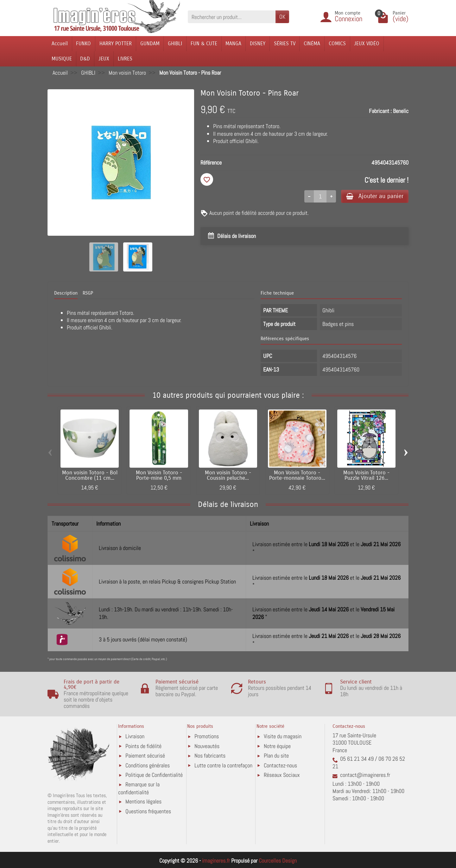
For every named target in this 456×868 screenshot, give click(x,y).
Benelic (401, 111)
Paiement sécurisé (145, 756)
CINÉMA (312, 44)
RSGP (88, 293)
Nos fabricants (210, 756)
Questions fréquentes (148, 811)
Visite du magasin (283, 736)
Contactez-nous (280, 765)
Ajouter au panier (375, 196)
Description (66, 293)
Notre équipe (277, 746)
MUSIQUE (62, 59)
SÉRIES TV (285, 44)
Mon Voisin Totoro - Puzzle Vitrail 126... (366, 475)
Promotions (207, 736)
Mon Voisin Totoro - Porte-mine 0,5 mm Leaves (159, 478)
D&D (85, 59)
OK (282, 17)
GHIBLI (175, 44)
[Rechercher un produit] (232, 17)
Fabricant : (380, 111)
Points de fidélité (143, 746)
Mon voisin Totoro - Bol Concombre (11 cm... (90, 475)
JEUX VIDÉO (367, 44)
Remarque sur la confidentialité (139, 788)
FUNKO (83, 44)
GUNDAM (150, 44)
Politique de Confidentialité (154, 775)
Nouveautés (207, 746)
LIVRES (125, 59)
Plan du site (276, 756)
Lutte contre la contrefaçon (223, 765)
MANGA (233, 44)
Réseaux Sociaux (282, 775)
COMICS (337, 44)
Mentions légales (143, 801)
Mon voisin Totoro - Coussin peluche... (228, 475)
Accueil (60, 44)
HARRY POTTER (116, 44)
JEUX (104, 59)
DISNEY (258, 44)
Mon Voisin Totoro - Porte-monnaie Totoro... (297, 475)
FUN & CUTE (204, 44)
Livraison (135, 736)
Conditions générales (148, 765)
